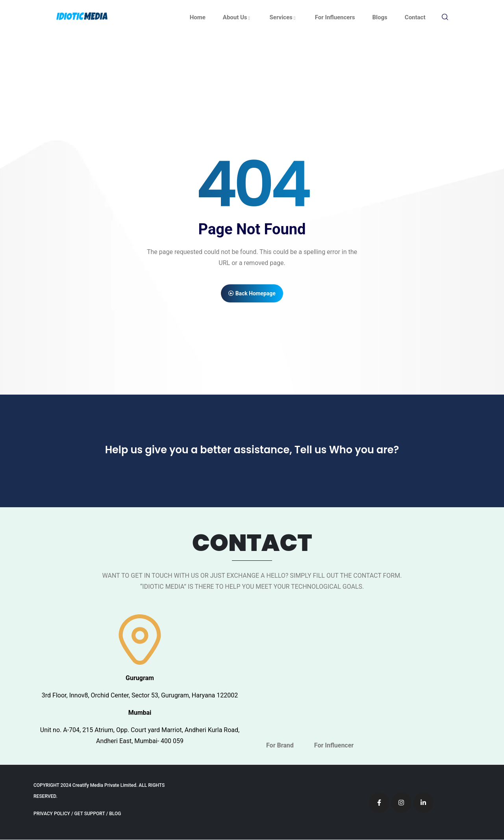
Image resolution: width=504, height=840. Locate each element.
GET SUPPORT (90, 814)
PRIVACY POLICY (52, 814)
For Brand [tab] (280, 746)
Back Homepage (252, 293)
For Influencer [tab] (334, 746)
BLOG (115, 814)
